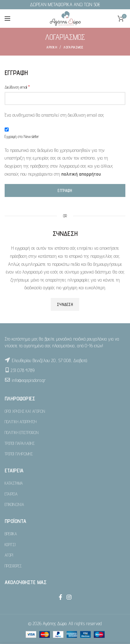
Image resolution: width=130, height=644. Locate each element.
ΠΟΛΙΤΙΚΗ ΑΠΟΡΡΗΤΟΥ (21, 422)
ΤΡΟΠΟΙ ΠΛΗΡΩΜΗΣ (19, 454)
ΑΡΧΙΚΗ (52, 47)
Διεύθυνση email (17, 87)
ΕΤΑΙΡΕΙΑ (11, 494)
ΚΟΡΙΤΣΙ (10, 545)
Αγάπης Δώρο (55, 623)
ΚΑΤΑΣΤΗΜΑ (14, 483)
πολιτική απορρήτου (81, 174)
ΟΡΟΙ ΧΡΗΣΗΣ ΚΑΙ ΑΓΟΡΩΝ (25, 411)
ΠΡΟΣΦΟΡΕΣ (13, 566)
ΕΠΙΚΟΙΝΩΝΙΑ (14, 504)
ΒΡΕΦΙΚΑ (11, 534)
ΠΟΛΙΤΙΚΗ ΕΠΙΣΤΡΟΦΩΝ (22, 433)
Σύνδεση (65, 304)
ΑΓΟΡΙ (9, 555)
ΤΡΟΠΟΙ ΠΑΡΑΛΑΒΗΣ (20, 443)
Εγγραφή (65, 190)
